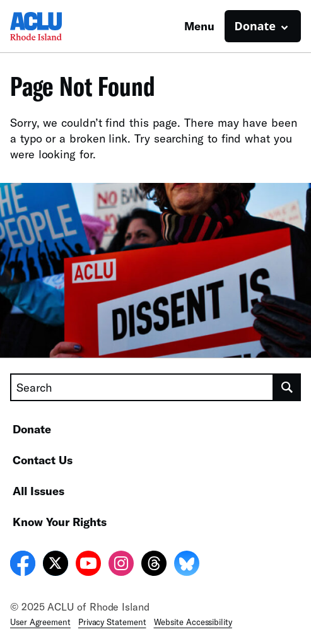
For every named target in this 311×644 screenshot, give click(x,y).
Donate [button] (255, 26)
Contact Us (43, 460)
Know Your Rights (60, 522)
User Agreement (40, 622)
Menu (199, 26)
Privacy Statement (112, 622)
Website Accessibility (193, 622)
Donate (32, 429)
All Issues (38, 491)
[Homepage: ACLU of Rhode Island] (54, 26)
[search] (287, 387)
